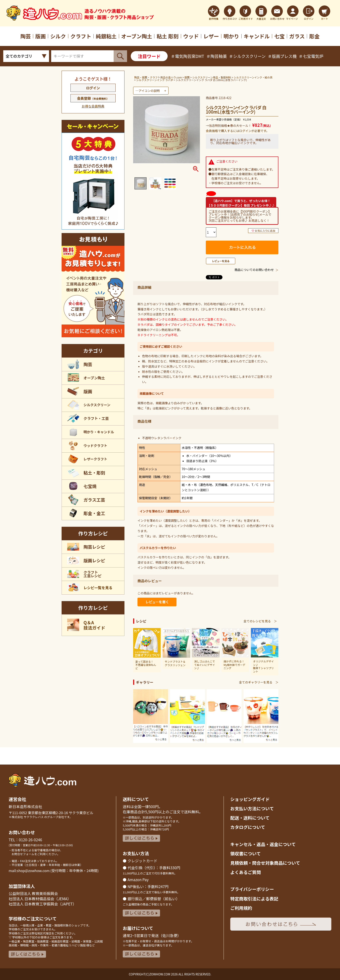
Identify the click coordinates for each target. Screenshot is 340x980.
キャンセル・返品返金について (263, 844)
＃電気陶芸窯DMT (187, 56)
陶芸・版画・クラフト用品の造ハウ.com (158, 77)
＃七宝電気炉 (311, 56)
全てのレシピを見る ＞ (260, 621)
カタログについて (248, 827)
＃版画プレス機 (282, 56)
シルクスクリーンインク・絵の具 (253, 77)
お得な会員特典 (93, 106)
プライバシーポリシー (252, 889)
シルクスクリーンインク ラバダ (155, 80)
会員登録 (93, 98)
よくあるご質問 (246, 872)
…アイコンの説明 (148, 91)
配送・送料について (250, 818)
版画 (187, 77)
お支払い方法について (252, 808)
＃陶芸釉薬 (217, 56)
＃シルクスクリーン (247, 56)
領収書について (246, 854)
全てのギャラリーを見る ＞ (259, 682)
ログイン (93, 88)
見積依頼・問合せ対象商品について (265, 863)
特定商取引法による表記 (254, 899)
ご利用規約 (241, 908)
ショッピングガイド (250, 799)
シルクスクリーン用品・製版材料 (212, 77)
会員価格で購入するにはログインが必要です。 (238, 131)
